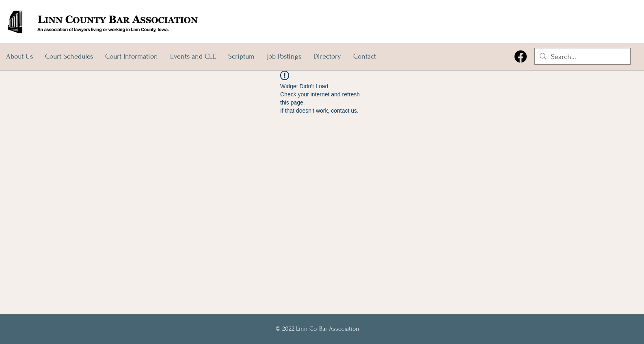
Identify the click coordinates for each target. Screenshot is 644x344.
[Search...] (582, 57)
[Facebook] (521, 57)
